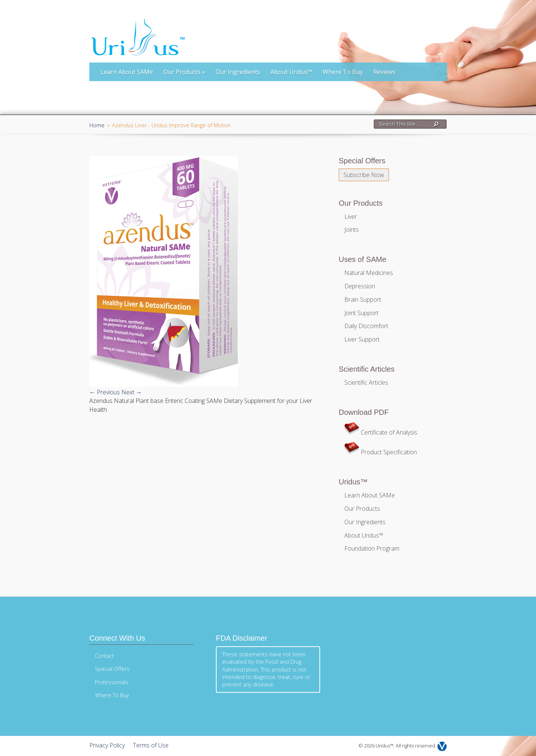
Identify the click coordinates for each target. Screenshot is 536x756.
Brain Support (363, 299)
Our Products (184, 72)
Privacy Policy (107, 745)
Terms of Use (151, 745)
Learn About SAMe (127, 72)
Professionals (112, 682)
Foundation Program (372, 548)
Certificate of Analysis (381, 432)
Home (97, 125)
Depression (360, 286)
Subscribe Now (364, 175)
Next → (132, 392)
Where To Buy (343, 72)
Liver (351, 217)
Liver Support (362, 339)
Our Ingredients (238, 72)
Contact (104, 656)
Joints (352, 230)
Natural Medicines (369, 273)
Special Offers (112, 669)
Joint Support (361, 313)
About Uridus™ (291, 72)
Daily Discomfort (366, 326)
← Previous (105, 392)
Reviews (385, 72)
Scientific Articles (366, 382)
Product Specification (381, 452)
